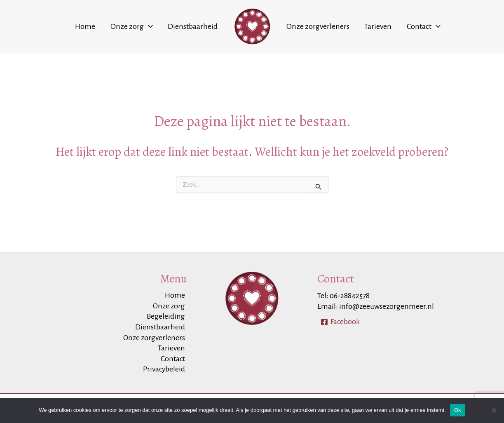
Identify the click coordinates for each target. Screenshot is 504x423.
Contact (407, 26)
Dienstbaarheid (196, 26)
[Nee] (494, 410)
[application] (159, 26)
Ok (458, 410)
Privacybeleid (165, 369)
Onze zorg (142, 26)
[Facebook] (340, 320)
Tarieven (368, 26)
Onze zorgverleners (315, 26)
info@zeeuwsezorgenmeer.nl (387, 305)
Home (102, 26)
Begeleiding (167, 316)
